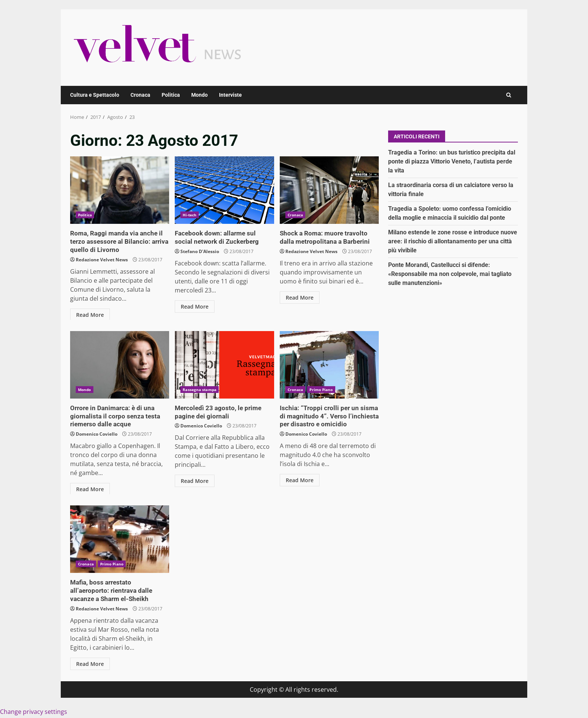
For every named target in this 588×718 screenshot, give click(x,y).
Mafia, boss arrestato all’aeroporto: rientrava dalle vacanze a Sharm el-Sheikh (120, 539)
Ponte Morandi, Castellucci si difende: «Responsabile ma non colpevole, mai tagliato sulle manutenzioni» (450, 274)
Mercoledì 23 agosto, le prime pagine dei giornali (224, 365)
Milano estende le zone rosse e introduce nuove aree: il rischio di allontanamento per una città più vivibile (453, 241)
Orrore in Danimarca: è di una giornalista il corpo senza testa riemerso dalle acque (120, 365)
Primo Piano (321, 390)
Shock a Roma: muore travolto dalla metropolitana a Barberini (329, 190)
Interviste (230, 95)
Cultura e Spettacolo (95, 95)
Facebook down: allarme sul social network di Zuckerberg (224, 190)
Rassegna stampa (199, 390)
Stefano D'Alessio (200, 251)
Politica (171, 95)
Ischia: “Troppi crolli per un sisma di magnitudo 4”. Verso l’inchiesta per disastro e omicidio (329, 365)
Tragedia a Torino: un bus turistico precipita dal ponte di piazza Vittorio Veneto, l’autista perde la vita (452, 161)
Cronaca (140, 95)
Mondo (199, 95)
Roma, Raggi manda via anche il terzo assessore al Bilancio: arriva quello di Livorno (120, 190)
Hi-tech (190, 215)
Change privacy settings (34, 711)
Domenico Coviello (97, 433)
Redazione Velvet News (102, 259)
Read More (90, 314)
